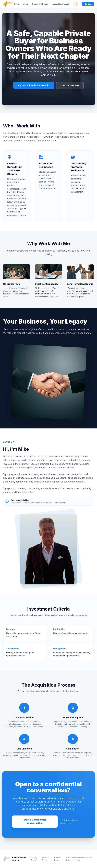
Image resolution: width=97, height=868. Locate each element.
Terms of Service (46, 859)
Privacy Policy (34, 859)
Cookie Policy (57, 859)
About (26, 4)
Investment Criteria (40, 4)
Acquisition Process (61, 4)
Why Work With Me (70, 85)
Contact (88, 4)
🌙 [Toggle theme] (76, 4)
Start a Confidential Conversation (34, 85)
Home (17, 4)
